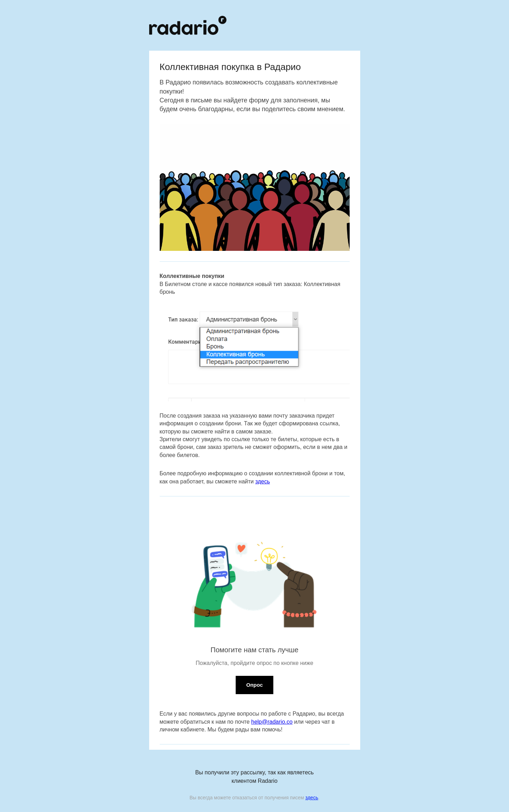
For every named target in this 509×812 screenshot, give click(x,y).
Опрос (254, 685)
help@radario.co (272, 722)
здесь (263, 481)
